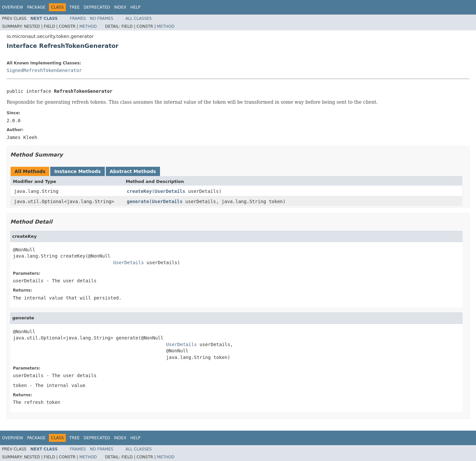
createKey (139, 191)
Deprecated (97, 7)
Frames (78, 18)
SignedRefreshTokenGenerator (44, 70)
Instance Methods (77, 171)
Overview (13, 7)
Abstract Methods (133, 171)
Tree (75, 7)
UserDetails (170, 191)
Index (120, 7)
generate (138, 201)
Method (88, 26)
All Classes (139, 18)
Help (135, 7)
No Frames (102, 18)
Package (36, 7)
